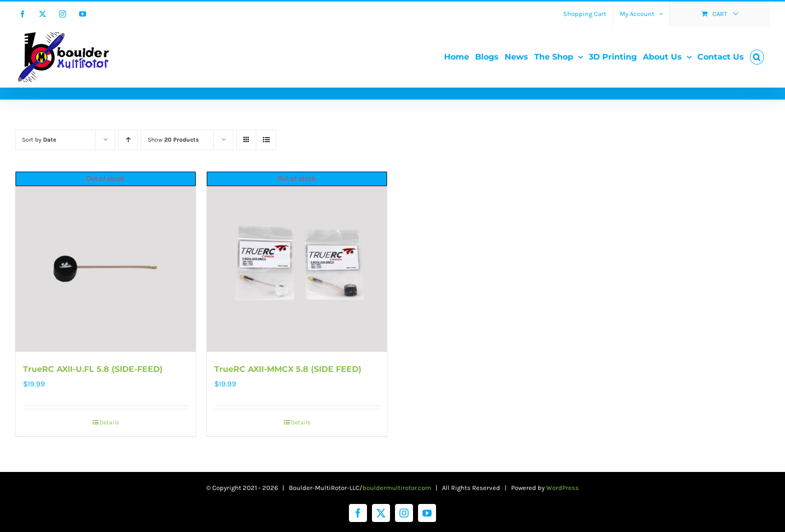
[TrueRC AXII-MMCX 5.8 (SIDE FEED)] (297, 262)
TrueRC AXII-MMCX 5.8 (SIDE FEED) (288, 369)
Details (109, 422)
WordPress (562, 488)
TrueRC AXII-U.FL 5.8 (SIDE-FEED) (93, 369)
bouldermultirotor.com (397, 488)
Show (173, 140)
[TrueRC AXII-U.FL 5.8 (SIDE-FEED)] (106, 262)
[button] (757, 57)
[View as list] (266, 140)
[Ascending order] (128, 140)
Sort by (39, 140)
